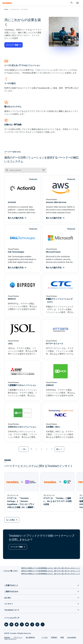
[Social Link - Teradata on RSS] (43, 624)
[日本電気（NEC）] (61, 422)
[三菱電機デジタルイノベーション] (22, 381)
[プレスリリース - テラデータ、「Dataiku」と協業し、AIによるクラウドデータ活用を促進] (58, 492)
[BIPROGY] (22, 296)
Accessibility (72, 637)
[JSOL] (22, 339)
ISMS (62, 637)
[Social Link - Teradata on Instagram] (37, 624)
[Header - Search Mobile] (72, 3)
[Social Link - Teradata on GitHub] (11, 624)
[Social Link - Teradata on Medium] (17, 624)
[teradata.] (7, 3)
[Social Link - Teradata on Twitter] (22, 624)
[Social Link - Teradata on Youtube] (27, 624)
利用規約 (54, 637)
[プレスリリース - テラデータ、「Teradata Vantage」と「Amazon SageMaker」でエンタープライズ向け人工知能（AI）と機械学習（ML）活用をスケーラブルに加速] (21, 492)
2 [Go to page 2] (36, 449)
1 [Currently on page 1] (31, 449)
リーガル (45, 637)
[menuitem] (24, 449)
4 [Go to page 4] (47, 449)
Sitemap (7, 637)
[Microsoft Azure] (61, 249)
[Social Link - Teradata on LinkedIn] (6, 624)
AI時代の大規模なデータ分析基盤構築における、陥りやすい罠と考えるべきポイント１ (51, 568)
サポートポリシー (10, 639)
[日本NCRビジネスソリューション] (22, 422)
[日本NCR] (61, 381)
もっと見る (10, 520)
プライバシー (18, 637)
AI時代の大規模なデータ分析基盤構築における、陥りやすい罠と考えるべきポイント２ (51, 571)
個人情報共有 (30, 637)
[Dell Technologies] (22, 249)
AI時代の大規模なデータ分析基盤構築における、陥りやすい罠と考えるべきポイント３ (51, 574)
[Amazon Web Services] (61, 199)
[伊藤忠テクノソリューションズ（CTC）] (61, 296)
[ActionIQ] (22, 199)
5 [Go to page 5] (52, 449)
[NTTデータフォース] (61, 339)
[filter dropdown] (44, 170)
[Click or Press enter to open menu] (77, 3)
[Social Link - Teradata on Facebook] (32, 624)
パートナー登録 (12, 45)
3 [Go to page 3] (41, 449)
